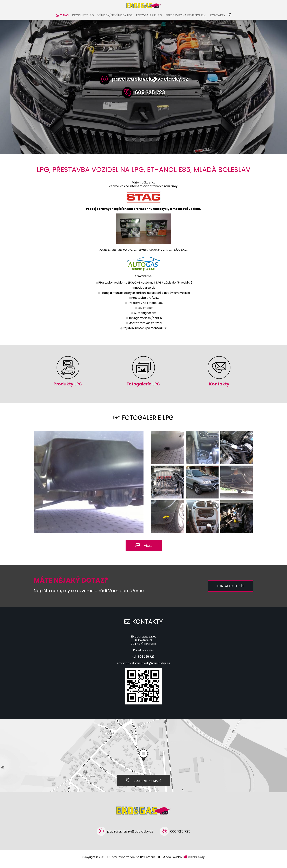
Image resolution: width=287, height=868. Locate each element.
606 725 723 (150, 96)
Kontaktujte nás (231, 590)
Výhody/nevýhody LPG (115, 19)
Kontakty (218, 19)
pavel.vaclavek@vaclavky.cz (150, 83)
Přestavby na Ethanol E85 (186, 19)
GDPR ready (196, 861)
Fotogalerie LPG (149, 19)
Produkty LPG (83, 19)
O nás (64, 19)
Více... (148, 549)
